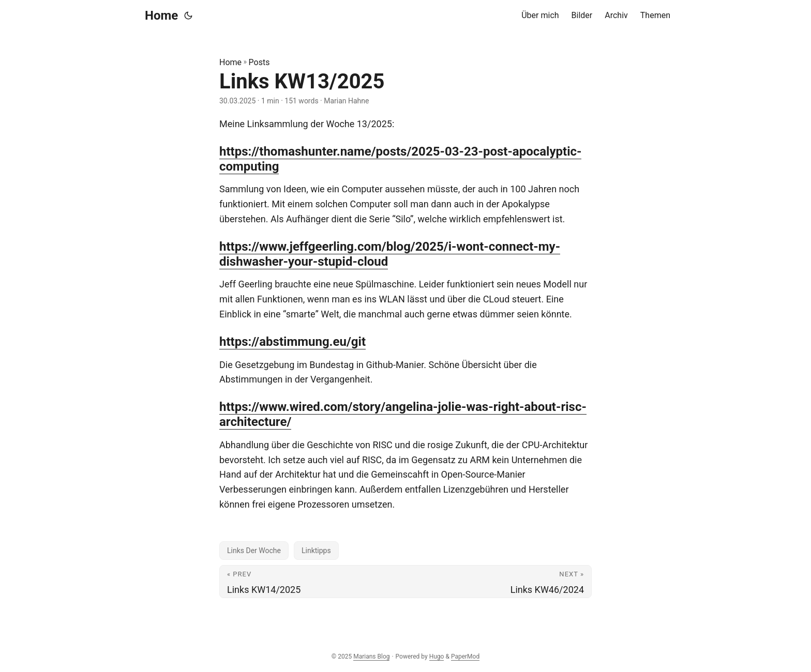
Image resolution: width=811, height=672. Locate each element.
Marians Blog (371, 656)
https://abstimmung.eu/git (292, 342)
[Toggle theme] (188, 16)
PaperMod (465, 656)
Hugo (437, 656)
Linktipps (316, 551)
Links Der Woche (254, 551)
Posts (259, 62)
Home (161, 16)
